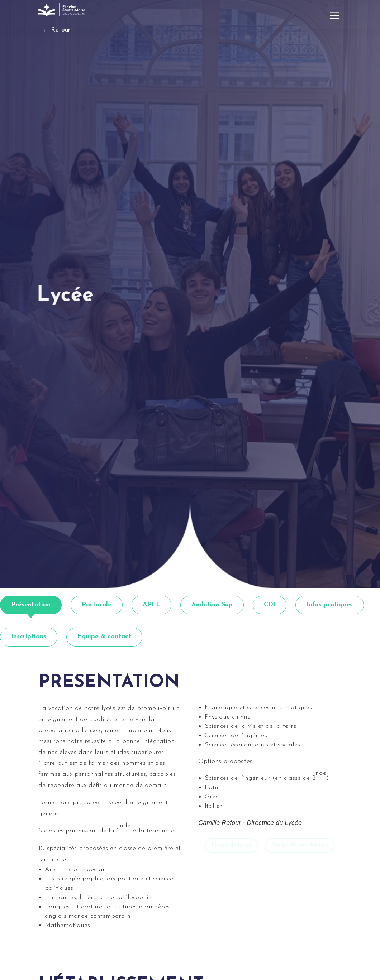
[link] (62, 10)
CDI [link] (270, 605)
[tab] (31, 605)
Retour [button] (61, 30)
